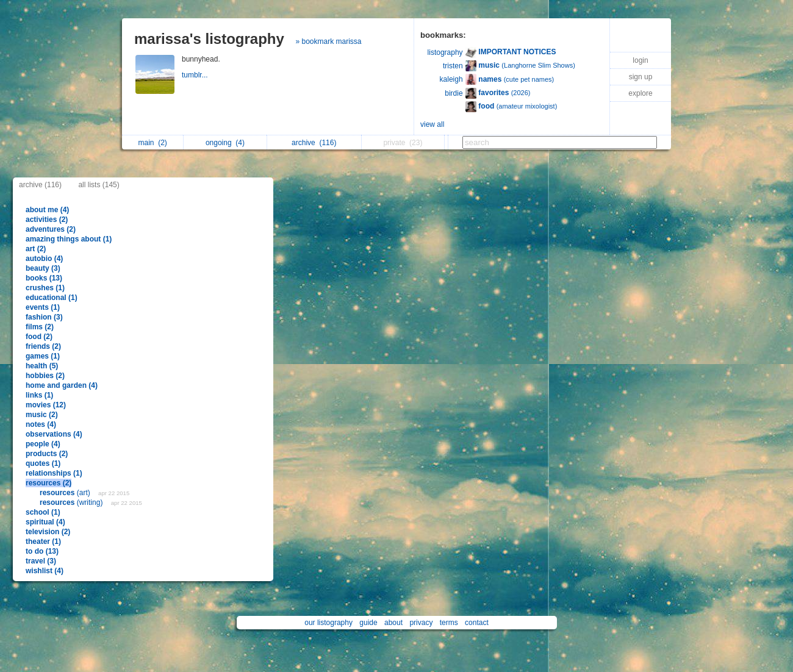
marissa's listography (209, 39)
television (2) (48, 532)
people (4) (43, 444)
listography (445, 52)
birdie (454, 93)
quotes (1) (43, 463)
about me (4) (47, 210)
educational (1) (52, 298)
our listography (328, 623)
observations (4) (54, 434)
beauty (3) (43, 268)
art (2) (36, 249)
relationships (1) (54, 473)
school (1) (43, 512)
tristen (453, 66)
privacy (421, 623)
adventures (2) (51, 229)
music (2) (42, 415)
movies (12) (46, 405)
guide (368, 623)
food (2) (39, 337)
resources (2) (48, 483)
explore (640, 93)
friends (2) (43, 346)
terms (449, 623)
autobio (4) (44, 259)
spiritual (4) (45, 522)
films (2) (40, 327)
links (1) (39, 395)
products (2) (47, 454)
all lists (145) (99, 185)
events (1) (43, 307)
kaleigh (451, 79)
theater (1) (43, 542)
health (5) (42, 366)
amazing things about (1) (69, 239)
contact (477, 623)
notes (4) (41, 424)
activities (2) (47, 220)
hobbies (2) (45, 376)
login (640, 60)
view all (432, 124)
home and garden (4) (62, 385)
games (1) (43, 356)
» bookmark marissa (328, 41)
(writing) (72, 502)
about (393, 623)
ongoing (225, 143)
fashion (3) (44, 317)
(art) (66, 493)
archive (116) (40, 185)
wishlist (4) (45, 571)
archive (314, 143)
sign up (641, 77)
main (152, 143)
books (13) (44, 278)
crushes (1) (45, 288)
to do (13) (42, 551)
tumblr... (196, 75)
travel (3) (41, 561)
